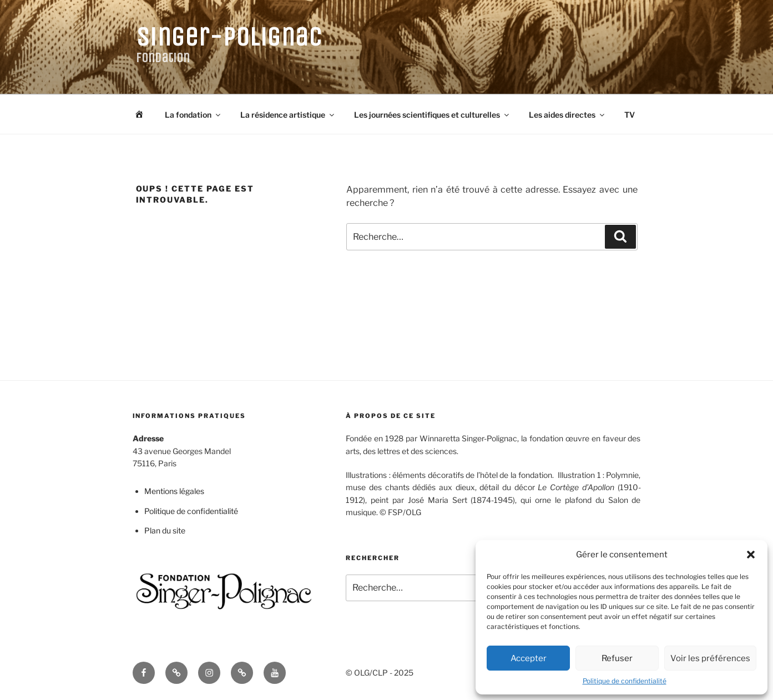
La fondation (193, 115)
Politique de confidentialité (625, 681)
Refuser (617, 658)
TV (630, 115)
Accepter (529, 658)
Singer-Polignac (229, 37)
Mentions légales (174, 491)
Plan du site (165, 530)
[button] (751, 555)
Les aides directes (567, 115)
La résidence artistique (288, 115)
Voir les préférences (710, 658)
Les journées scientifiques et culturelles (432, 115)
